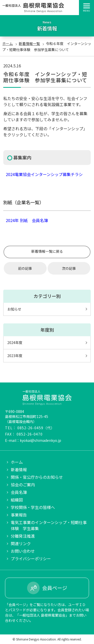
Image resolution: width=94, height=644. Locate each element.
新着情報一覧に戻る (47, 251)
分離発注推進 (23, 536)
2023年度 (15, 356)
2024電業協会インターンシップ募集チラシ (44, 174)
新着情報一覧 (29, 44)
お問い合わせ (23, 551)
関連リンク (21, 543)
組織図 (17, 500)
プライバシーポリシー (31, 559)
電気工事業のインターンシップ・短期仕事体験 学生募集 (49, 525)
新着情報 (19, 469)
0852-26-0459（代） (36, 428)
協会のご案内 (23, 485)
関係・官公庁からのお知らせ (37, 477)
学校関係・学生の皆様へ (33, 507)
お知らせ (14, 309)
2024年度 (15, 342)
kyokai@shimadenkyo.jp (40, 440)
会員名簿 (19, 492)
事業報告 (19, 515)
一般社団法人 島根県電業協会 (33, 8)
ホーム (8, 44)
